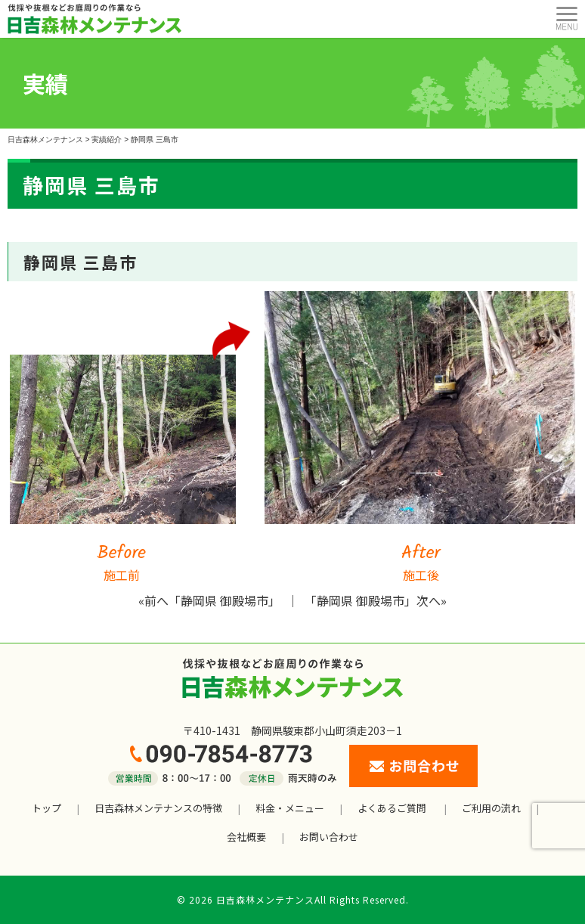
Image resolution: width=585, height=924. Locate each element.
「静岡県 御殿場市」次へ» (376, 600)
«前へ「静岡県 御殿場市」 (209, 600)
